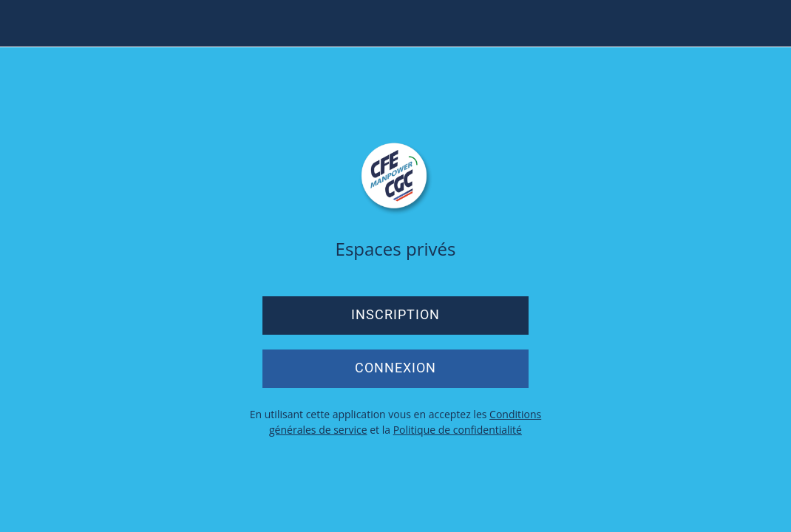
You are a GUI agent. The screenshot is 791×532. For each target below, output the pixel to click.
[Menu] (24, 24)
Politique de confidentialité (458, 430)
